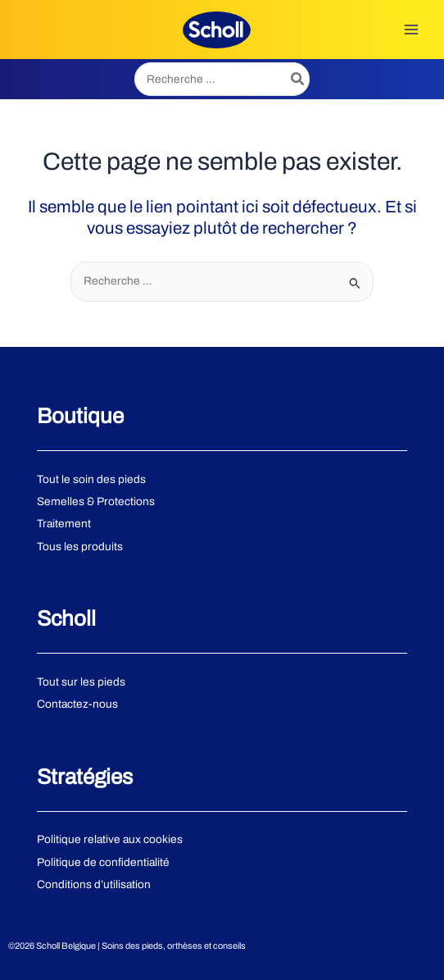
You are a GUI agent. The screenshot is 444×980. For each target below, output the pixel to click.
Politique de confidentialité (103, 862)
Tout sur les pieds (81, 682)
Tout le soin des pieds (91, 479)
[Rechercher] (298, 79)
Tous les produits (80, 547)
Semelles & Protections (96, 501)
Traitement (64, 524)
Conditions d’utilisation (94, 884)
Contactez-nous (77, 704)
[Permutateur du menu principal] (412, 30)
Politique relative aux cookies (110, 839)
